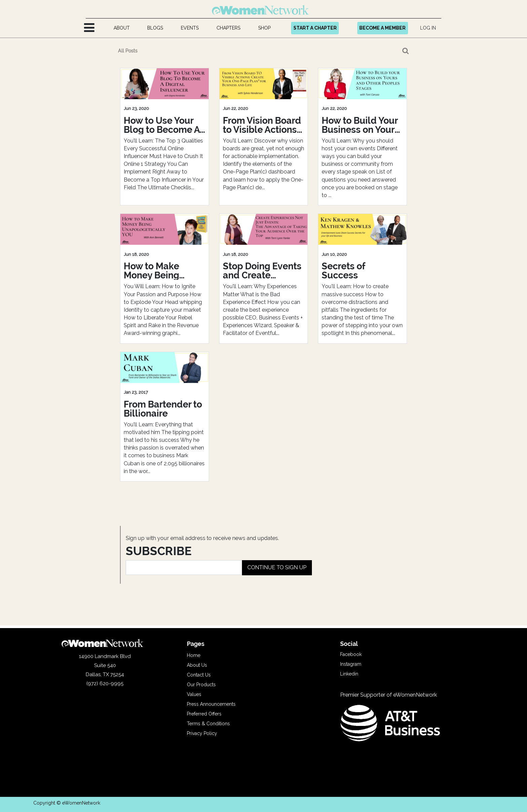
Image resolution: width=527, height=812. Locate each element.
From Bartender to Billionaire (163, 409)
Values (194, 694)
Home (194, 655)
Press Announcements (211, 704)
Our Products (201, 685)
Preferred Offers (204, 714)
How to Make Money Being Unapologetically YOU (161, 271)
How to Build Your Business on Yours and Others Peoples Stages (360, 125)
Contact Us (199, 675)
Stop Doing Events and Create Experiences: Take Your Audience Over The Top (262, 271)
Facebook (351, 654)
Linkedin (349, 674)
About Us (197, 665)
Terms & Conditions (208, 724)
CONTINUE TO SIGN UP (277, 567)
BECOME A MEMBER (382, 28)
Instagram (351, 664)
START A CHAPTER (315, 28)
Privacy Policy (202, 733)
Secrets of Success (343, 271)
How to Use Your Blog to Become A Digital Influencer (162, 125)
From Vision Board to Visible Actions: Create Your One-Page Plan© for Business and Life (262, 125)
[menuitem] (121, 28)
